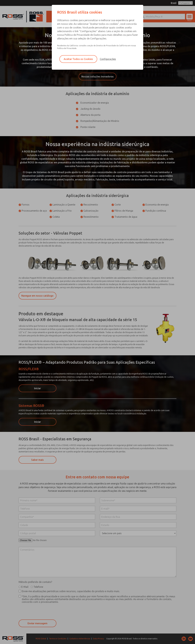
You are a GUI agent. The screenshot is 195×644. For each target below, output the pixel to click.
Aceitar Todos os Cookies (78, 59)
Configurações (108, 59)
